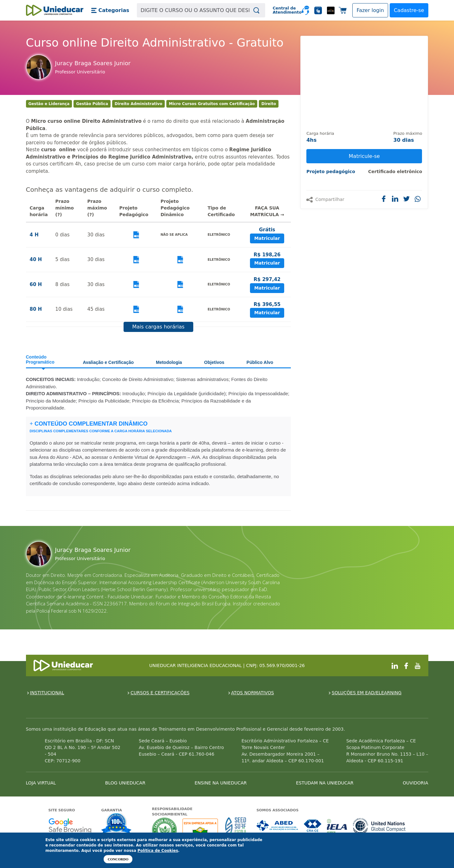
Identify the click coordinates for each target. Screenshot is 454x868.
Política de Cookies (158, 851)
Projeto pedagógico (331, 172)
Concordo (118, 859)
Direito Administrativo (138, 104)
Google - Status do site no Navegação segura (70, 826)
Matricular (267, 238)
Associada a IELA (337, 826)
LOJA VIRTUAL (41, 783)
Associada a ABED (278, 826)
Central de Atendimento (285, 10)
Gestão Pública (92, 104)
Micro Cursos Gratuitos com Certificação (212, 104)
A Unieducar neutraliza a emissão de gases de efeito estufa (165, 830)
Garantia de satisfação (117, 824)
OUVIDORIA (415, 783)
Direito (269, 104)
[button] (110, 10)
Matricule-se (364, 156)
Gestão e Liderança (49, 104)
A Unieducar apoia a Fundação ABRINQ (201, 830)
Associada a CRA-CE (313, 826)
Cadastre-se (409, 10)
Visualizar (136, 235)
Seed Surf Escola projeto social (236, 830)
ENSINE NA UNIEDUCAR (221, 783)
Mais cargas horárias (158, 327)
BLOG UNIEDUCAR (125, 783)
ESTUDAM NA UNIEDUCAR (325, 783)
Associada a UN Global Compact (379, 826)
